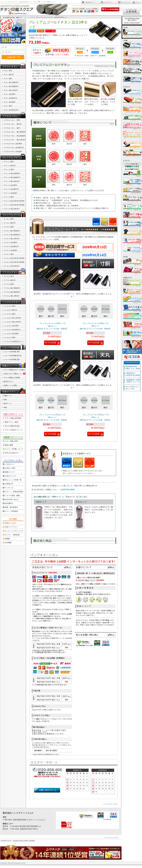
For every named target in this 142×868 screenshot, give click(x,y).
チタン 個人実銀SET (11, 82)
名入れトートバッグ (132, 291)
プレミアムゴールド (12, 215)
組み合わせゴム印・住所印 (132, 109)
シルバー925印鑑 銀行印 (13, 356)
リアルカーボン (10, 116)
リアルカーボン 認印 (12, 128)
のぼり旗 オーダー (132, 325)
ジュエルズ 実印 (10, 306)
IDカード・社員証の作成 (132, 207)
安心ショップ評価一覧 (13, 480)
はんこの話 (132, 388)
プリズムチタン (10, 272)
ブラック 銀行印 (10, 166)
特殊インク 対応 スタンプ (132, 153)
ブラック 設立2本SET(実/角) (14, 201)
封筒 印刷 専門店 (132, 190)
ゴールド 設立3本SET (12, 266)
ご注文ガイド (10, 464)
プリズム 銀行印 (10, 280)
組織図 (7, 539)
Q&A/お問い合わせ (12, 499)
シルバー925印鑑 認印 (12, 359)
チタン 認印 (8, 78)
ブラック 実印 (9, 162)
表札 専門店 (132, 262)
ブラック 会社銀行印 (11, 189)
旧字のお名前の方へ (12, 453)
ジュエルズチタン (11, 302)
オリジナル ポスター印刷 (132, 215)
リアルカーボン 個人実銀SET (15, 132)
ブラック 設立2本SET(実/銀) (14, 205)
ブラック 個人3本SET (12, 181)
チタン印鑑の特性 (12, 441)
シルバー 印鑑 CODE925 (132, 71)
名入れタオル (132, 300)
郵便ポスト (132, 270)
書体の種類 (9, 445)
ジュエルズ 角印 (10, 337)
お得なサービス (11, 476)
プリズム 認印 (9, 284)
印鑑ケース (8, 396)
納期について (10, 472)
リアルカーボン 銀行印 (13, 124)
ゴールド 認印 (9, 227)
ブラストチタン (10, 67)
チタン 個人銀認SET (11, 86)
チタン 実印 (8, 71)
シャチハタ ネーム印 (132, 92)
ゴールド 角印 (9, 254)
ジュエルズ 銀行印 (10, 310)
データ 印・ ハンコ (132, 117)
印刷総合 (132, 169)
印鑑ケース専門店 (132, 79)
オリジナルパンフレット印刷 (132, 224)
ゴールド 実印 (9, 219)
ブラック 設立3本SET (12, 209)
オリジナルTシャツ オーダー (132, 232)
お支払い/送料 (10, 468)
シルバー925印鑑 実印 (12, 352)
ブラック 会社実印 (10, 185)
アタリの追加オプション (14, 430)
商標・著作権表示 (12, 507)
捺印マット (8, 403)
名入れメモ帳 (132, 308)
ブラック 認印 (9, 170)
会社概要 (8, 543)
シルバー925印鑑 (11, 348)
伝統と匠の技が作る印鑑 (132, 62)
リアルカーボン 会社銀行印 (14, 148)
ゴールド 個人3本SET (12, 239)
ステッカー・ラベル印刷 (132, 241)
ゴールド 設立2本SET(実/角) (14, 258)
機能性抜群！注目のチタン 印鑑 (132, 45)
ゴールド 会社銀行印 (11, 246)
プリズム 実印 (9, 276)
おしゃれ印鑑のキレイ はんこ (132, 54)
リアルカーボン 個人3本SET (15, 140)
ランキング (9, 488)
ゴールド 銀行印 (10, 223)
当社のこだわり (11, 523)
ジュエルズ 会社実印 (11, 326)
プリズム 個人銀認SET (12, 292)
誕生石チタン (8, 381)
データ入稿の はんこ (132, 145)
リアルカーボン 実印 (12, 120)
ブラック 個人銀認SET (12, 177)
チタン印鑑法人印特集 (12, 378)
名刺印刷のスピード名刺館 (132, 181)
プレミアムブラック (12, 158)
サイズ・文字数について (14, 449)
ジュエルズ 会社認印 (11, 334)
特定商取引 (9, 503)
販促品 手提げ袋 (132, 334)
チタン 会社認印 (10, 102)
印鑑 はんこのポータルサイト (132, 33)
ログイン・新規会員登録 (14, 492)
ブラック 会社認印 (10, 193)
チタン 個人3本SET (11, 90)
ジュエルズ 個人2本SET (12, 318)
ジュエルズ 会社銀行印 (12, 330)
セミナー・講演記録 (12, 535)
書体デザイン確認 (12, 422)
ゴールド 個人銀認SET (12, 235)
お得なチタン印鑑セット (15, 374)
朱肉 (5, 400)
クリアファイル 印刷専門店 (132, 317)
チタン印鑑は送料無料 (13, 418)
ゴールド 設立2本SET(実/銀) (14, 262)
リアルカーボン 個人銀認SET (15, 136)
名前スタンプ (132, 126)
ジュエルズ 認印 (10, 314)
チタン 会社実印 (10, 94)
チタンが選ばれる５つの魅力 (14, 370)
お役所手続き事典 (67, 490)
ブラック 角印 (9, 197)
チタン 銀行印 (9, 75)
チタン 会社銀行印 (10, 98)
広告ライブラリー (12, 527)
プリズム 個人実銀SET (12, 288)
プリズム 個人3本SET (12, 296)
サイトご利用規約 (12, 511)
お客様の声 (9, 484)
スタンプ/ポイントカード (132, 198)
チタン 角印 (8, 106)
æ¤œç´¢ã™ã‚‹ (13, 57)
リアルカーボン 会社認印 (13, 151)
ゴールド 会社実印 (10, 242)
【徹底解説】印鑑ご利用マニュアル (133, 381)
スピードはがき (132, 249)
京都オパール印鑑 (10, 385)
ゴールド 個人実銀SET (12, 231)
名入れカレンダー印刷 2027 (132, 283)
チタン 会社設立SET (11, 110)
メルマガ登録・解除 (12, 496)
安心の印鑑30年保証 (12, 426)
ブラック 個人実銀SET (12, 173)
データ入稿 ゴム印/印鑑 (132, 100)
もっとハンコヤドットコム (15, 531)
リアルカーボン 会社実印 (13, 144)
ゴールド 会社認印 (10, 250)
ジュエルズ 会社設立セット (14, 341)
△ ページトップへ (111, 804)
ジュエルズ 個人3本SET (12, 322)
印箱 (5, 407)
